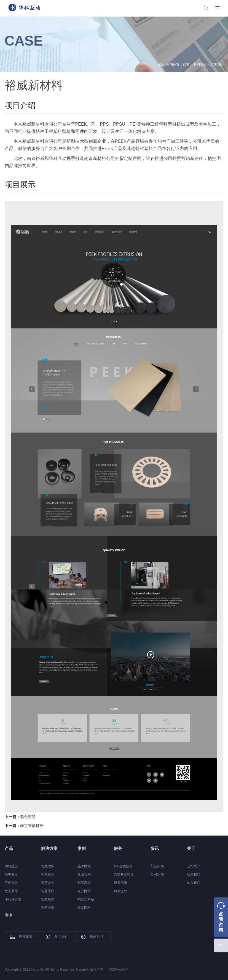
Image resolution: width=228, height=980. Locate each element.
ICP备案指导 (123, 866)
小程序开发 (13, 899)
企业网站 (84, 891)
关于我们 (56, 937)
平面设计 (11, 883)
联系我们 (194, 874)
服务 (118, 848)
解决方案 (49, 848)
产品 (9, 848)
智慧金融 (48, 908)
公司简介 (194, 866)
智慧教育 (48, 874)
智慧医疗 (48, 891)
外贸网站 (84, 908)
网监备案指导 (124, 874)
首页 (186, 65)
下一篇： (24, 826)
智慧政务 (48, 866)
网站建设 (11, 866)
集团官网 (84, 874)
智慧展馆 (48, 899)
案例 (82, 848)
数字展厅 (11, 891)
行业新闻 (157, 866)
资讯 (155, 848)
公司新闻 (157, 874)
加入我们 (194, 883)
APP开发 (11, 874)
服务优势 (120, 883)
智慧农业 (48, 883)
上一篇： (20, 817)
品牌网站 (217, 65)
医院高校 (84, 883)
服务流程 (120, 891)
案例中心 (200, 65)
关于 (191, 848)
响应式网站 (86, 899)
